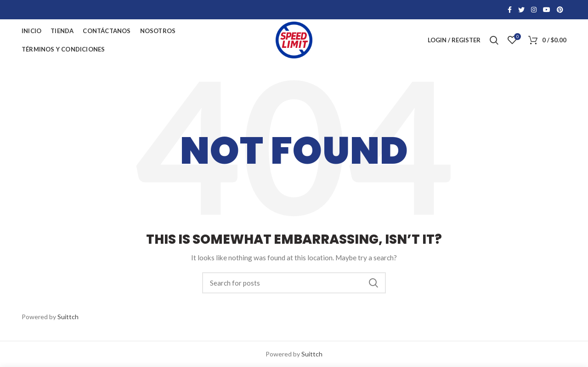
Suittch (68, 317)
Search (373, 283)
